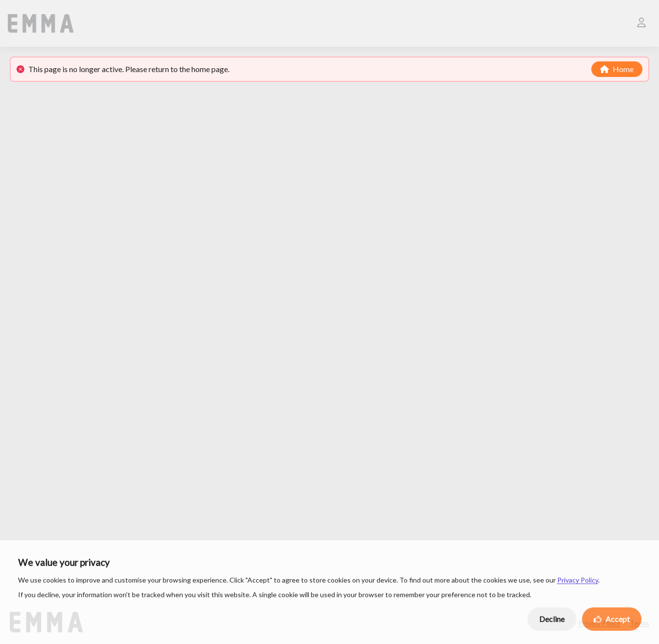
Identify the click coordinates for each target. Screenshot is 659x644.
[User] (641, 23)
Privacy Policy (578, 582)
